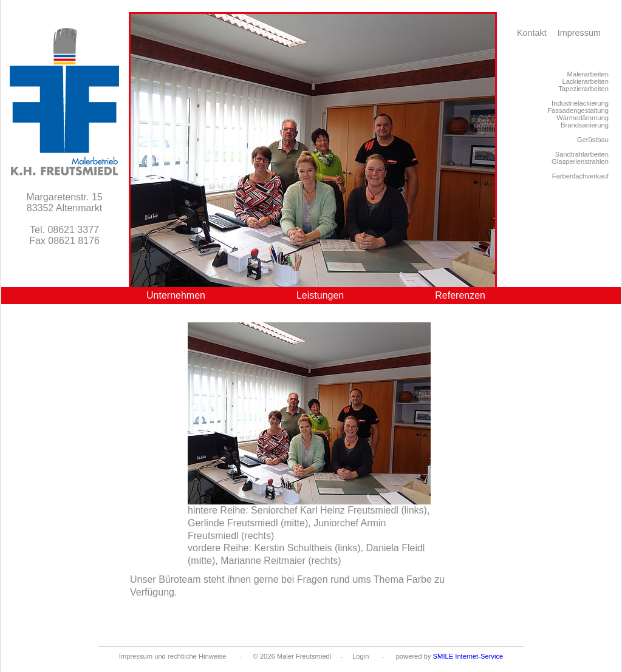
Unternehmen (176, 295)
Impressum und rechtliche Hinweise (173, 656)
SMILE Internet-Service (468, 656)
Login (361, 656)
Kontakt (532, 33)
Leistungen (320, 295)
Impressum (579, 33)
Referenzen (460, 295)
